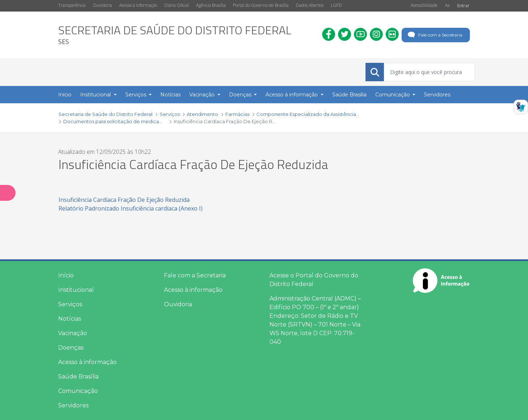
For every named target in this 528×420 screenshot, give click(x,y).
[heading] (175, 35)
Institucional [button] (96, 95)
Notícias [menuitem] (170, 95)
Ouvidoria (102, 5)
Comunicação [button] (393, 95)
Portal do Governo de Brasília (261, 5)
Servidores (73, 405)
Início (66, 275)
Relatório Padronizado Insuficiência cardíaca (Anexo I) (131, 208)
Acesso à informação (87, 362)
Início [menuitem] (65, 95)
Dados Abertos (310, 5)
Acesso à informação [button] (292, 95)
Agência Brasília (211, 5)
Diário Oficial (177, 5)
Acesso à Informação (138, 5)
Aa (447, 5)
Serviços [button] (137, 95)
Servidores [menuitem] (437, 95)
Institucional (76, 290)
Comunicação (78, 391)
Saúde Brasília (78, 376)
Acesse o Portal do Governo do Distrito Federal (314, 280)
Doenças (71, 348)
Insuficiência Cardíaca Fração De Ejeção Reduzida (124, 200)
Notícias (70, 319)
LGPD (336, 5)
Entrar (463, 6)
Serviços (70, 304)
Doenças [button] (241, 95)
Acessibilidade (424, 5)
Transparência (72, 5)
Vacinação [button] (203, 95)
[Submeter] (375, 72)
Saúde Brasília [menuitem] (349, 95)
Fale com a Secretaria (434, 35)
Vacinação (73, 333)
